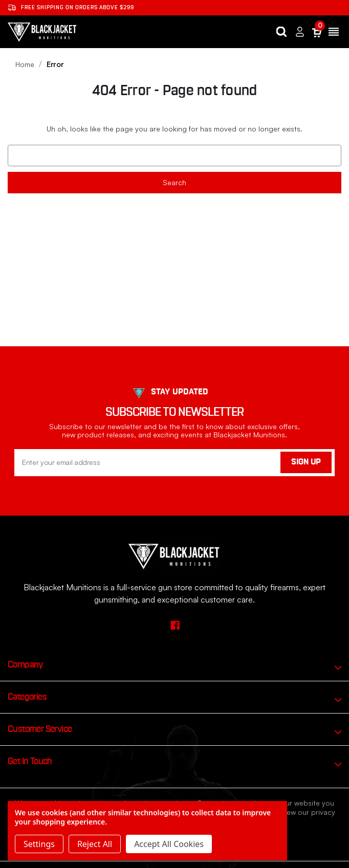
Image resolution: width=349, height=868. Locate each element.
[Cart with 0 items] (317, 32)
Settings (39, 844)
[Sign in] (300, 32)
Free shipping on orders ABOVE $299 (71, 8)
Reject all (95, 844)
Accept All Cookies (169, 844)
